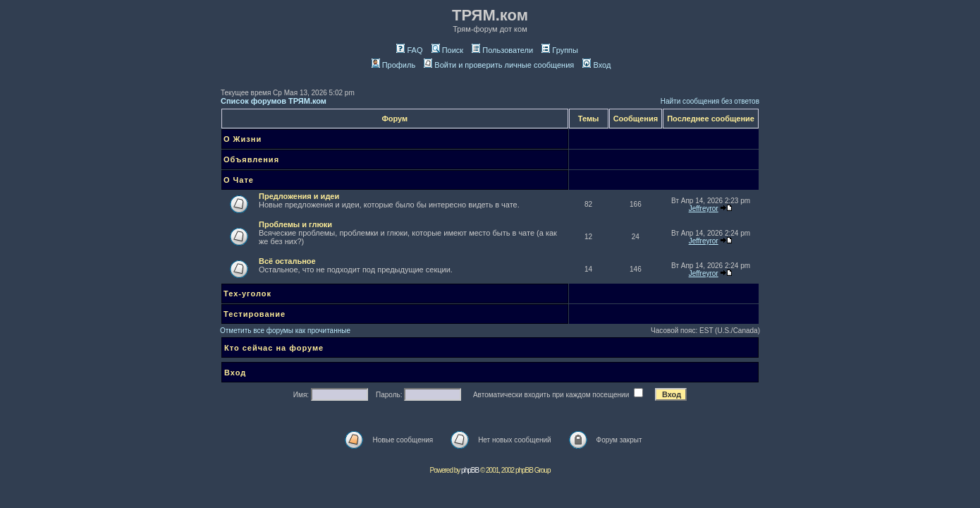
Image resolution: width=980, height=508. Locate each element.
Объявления (251, 159)
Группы (560, 50)
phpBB (470, 470)
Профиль (394, 65)
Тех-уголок (247, 294)
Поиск (447, 50)
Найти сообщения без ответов (710, 101)
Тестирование (255, 314)
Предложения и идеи (299, 196)
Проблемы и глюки (295, 224)
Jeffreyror (704, 208)
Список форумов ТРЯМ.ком (274, 101)
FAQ (409, 50)
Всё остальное (287, 261)
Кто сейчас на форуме (274, 348)
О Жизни (243, 139)
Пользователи (502, 50)
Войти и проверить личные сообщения (499, 65)
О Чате (239, 180)
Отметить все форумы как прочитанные (285, 331)
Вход (596, 65)
